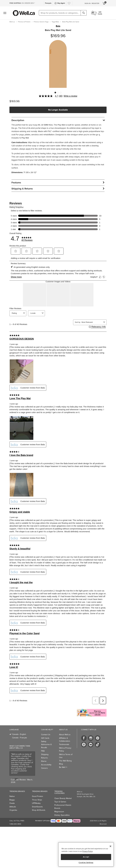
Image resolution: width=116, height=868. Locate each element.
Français (48, 3)
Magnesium (59, 812)
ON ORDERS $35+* (22, 3)
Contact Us (46, 735)
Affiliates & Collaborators (65, 740)
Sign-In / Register (92, 3)
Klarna (44, 761)
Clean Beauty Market (63, 798)
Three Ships (37, 800)
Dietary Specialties (62, 815)
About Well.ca (65, 735)
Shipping (45, 754)
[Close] (110, 846)
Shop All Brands (39, 810)
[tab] (58, 120)
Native (12, 796)
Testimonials (64, 744)
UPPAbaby (36, 803)
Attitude (13, 807)
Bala (58, 26)
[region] (86, 854)
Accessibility (46, 765)
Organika (13, 810)
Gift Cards (45, 738)
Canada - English (19, 734)
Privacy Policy (87, 851)
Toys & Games (60, 802)
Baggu (12, 800)
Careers (44, 768)
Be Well (63, 767)
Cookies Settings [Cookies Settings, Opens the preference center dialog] (86, 863)
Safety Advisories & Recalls (46, 745)
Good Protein (37, 796)
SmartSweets (37, 807)
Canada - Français (20, 738)
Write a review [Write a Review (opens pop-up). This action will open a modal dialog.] (70, 96)
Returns (44, 758)
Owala (12, 803)
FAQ (43, 751)
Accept (86, 857)
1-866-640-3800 (15, 824)
